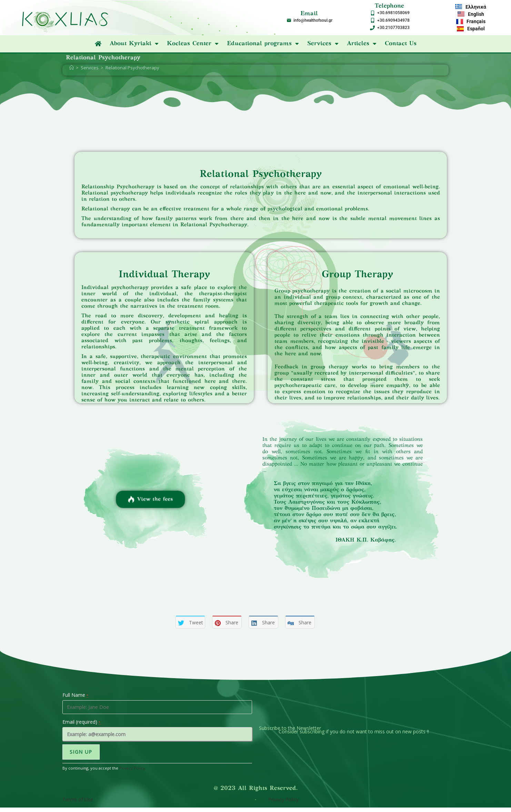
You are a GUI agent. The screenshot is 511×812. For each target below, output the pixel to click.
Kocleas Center (193, 44)
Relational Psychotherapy (132, 68)
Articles (362, 44)
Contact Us (401, 44)
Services (323, 44)
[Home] (72, 68)
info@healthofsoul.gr (313, 20)
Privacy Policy (132, 768)
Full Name (75, 695)
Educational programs (263, 44)
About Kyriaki (134, 44)
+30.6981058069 (393, 13)
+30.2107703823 (393, 28)
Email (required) (81, 722)
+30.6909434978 (393, 20)
